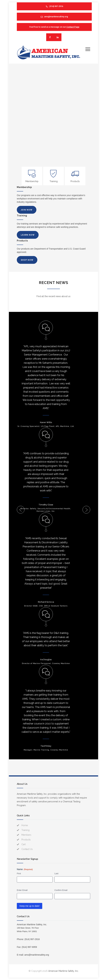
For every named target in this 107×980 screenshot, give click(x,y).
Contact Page (73, 27)
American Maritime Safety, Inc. (63, 971)
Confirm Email (61, 890)
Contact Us (27, 849)
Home (25, 825)
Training (54, 181)
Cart (23, 844)
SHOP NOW (27, 260)
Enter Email (22, 890)
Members (26, 835)
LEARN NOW (28, 235)
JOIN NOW (27, 210)
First (19, 873)
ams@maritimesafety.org (56, 17)
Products (75, 181)
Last (56, 873)
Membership (32, 181)
